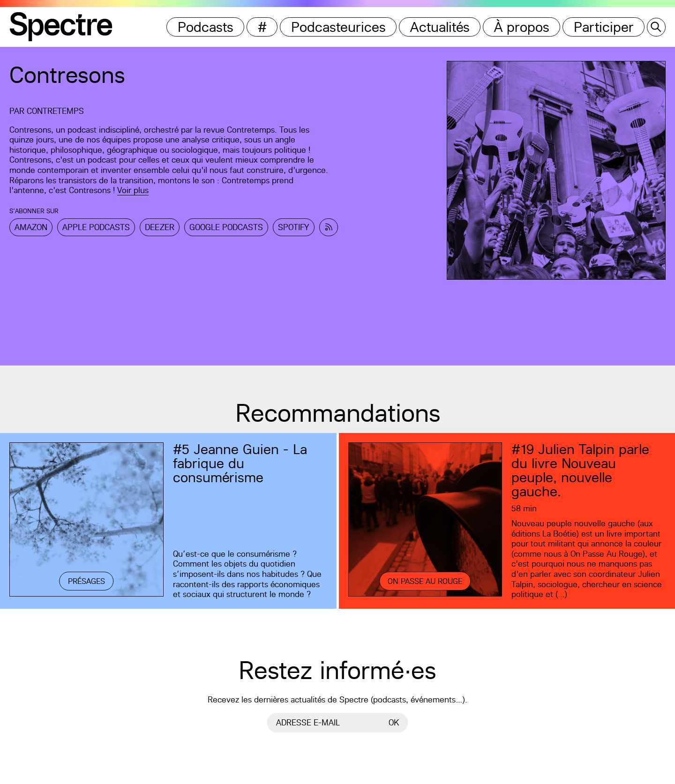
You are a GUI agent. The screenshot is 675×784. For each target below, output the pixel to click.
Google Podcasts (226, 227)
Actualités (440, 27)
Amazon (31, 227)
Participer (604, 27)
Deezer (160, 227)
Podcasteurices (338, 27)
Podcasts (206, 27)
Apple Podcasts (96, 227)
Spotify (294, 227)
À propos (522, 27)
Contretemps (55, 111)
